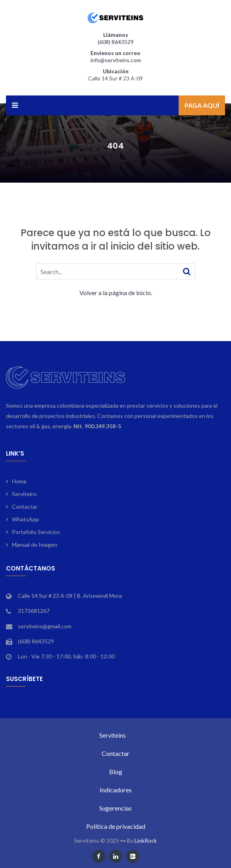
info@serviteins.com (116, 60)
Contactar (25, 506)
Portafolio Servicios (36, 532)
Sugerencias (115, 808)
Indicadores (116, 790)
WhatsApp (25, 519)
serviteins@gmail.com (45, 626)
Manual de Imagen (35, 545)
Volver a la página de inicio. (116, 292)
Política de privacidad (116, 826)
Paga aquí (202, 105)
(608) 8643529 (116, 42)
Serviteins (24, 494)
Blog (116, 772)
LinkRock (146, 840)
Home (19, 481)
